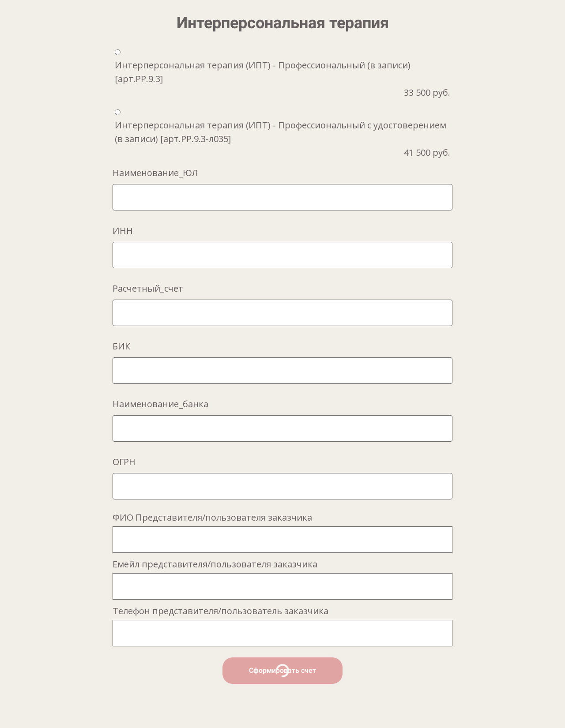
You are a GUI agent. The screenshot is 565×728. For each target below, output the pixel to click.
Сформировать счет (282, 670)
